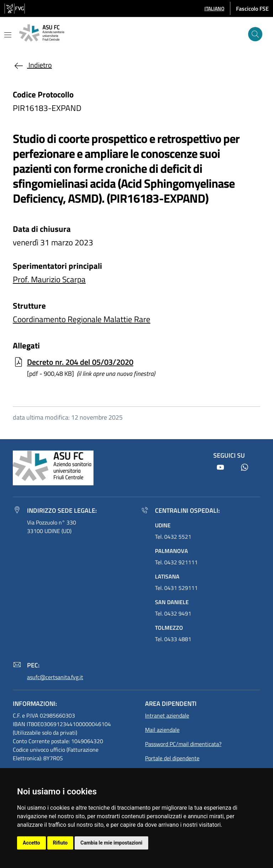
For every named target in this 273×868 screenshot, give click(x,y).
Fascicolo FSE (252, 9)
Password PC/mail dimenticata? (183, 744)
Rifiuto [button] (60, 843)
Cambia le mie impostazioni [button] (111, 843)
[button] (214, 8)
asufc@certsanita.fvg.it (55, 677)
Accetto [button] (31, 843)
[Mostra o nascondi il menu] (8, 35)
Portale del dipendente (172, 758)
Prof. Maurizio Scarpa (49, 279)
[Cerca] (255, 34)
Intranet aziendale (167, 715)
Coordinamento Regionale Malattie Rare (82, 319)
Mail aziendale (162, 730)
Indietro (32, 65)
